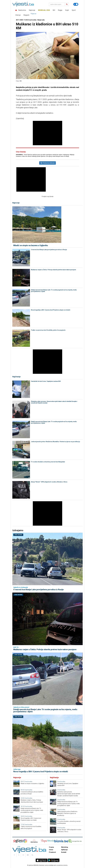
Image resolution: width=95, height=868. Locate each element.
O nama (51, 847)
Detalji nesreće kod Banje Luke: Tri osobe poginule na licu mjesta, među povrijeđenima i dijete (54, 291)
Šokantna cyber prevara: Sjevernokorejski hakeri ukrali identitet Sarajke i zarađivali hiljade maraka (54, 402)
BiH (54, 10)
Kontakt (64, 852)
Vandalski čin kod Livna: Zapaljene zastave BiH (46, 381)
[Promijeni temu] (76, 4)
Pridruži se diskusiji (47, 163)
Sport (74, 10)
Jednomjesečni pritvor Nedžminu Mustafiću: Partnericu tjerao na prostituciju (55, 442)
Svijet (67, 10)
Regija (60, 10)
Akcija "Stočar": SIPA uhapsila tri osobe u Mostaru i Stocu (49, 482)
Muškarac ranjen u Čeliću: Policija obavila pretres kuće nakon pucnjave (53, 270)
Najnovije (32, 10)
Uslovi (51, 850)
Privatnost (52, 852)
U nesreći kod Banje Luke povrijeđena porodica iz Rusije (49, 250)
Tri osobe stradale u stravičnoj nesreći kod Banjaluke (48, 462)
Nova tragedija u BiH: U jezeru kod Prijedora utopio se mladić (51, 310)
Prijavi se (33, 14)
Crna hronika (18, 535)
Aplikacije (64, 850)
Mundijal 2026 (44, 10)
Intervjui (18, 15)
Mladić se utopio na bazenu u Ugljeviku (31, 245)
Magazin (26, 15)
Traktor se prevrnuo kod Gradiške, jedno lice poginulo (48, 330)
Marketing (65, 847)
